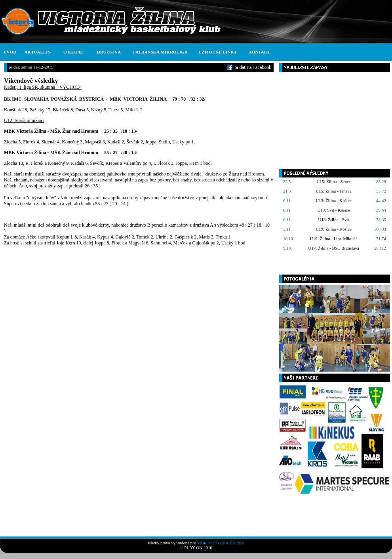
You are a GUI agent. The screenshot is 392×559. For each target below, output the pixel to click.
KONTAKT (259, 52)
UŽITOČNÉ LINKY (218, 52)
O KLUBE (73, 52)
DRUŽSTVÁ (109, 52)
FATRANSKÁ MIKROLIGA (160, 52)
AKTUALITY (38, 52)
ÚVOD (10, 52)
